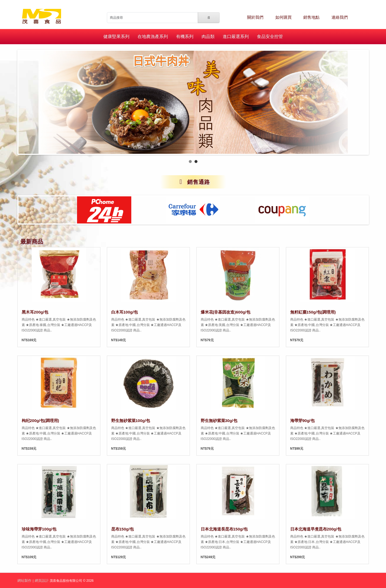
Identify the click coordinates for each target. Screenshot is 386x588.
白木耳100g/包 (125, 312)
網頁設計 (42, 581)
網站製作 (24, 581)
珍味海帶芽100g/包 (39, 529)
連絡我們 (340, 17)
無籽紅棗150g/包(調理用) (313, 312)
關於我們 (255, 17)
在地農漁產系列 (153, 36)
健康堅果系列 (116, 36)
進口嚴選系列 (236, 36)
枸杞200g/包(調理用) (40, 421)
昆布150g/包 (122, 529)
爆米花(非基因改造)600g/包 (226, 312)
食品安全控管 (270, 36)
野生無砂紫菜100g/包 (131, 421)
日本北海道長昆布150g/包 (224, 529)
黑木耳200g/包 (35, 312)
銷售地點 (311, 17)
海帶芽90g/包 (302, 421)
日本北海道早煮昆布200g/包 (316, 529)
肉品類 (208, 36)
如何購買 (283, 17)
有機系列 (185, 36)
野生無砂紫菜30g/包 (219, 421)
